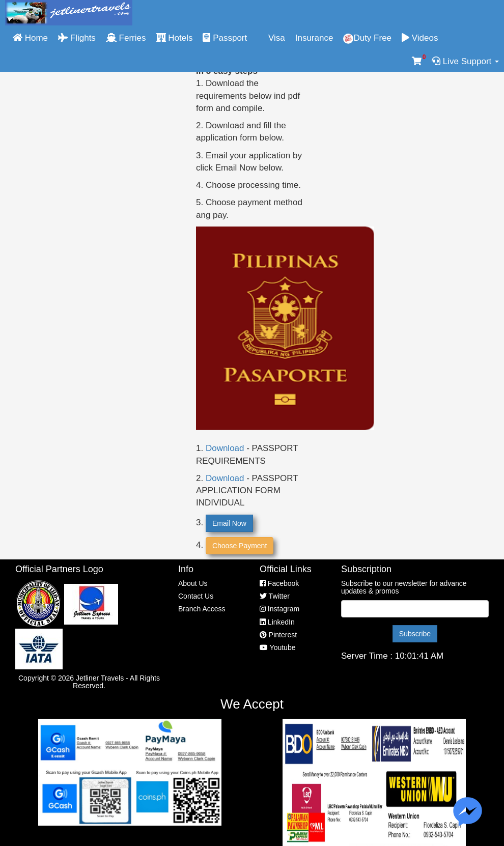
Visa (271, 38)
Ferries (126, 38)
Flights (77, 38)
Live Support (465, 61)
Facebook (279, 583)
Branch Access (202, 609)
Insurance (314, 38)
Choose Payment (240, 546)
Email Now (229, 523)
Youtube (278, 647)
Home (30, 38)
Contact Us (196, 596)
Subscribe (415, 634)
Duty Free (367, 38)
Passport (225, 38)
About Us (193, 583)
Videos (420, 38)
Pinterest (278, 635)
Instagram (279, 609)
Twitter (275, 596)
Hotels (175, 38)
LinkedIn (277, 622)
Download (225, 448)
